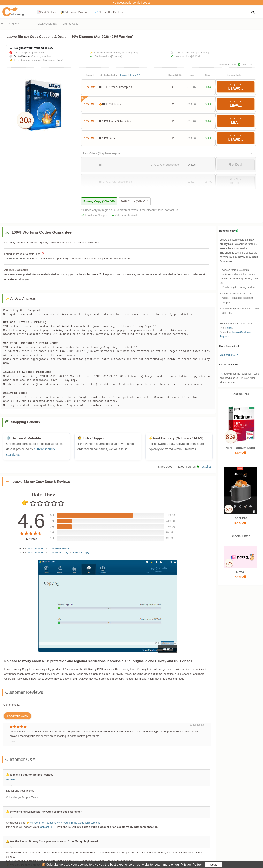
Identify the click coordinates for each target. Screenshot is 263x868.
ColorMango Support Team (22, 797)
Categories (13, 24)
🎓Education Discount (75, 12)
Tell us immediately (16, 259)
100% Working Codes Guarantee (42, 232)
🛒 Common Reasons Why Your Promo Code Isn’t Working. (66, 823)
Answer (11, 780)
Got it (213, 865)
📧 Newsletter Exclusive (110, 12)
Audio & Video (36, 548)
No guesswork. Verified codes (131, 3)
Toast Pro (240, 518)
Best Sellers (240, 394)
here (230, 328)
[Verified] (196, 56)
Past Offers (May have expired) (103, 153)
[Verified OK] (39, 53)
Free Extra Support (96, 215)
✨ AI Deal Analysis (21, 298)
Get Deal (236, 164)
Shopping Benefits (25, 422)
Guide (59, 60)
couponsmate (197, 725)
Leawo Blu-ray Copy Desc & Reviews (41, 482)
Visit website (227, 355)
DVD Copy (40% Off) (135, 201)
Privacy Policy (191, 864)
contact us (171, 210)
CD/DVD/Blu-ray (47, 24)
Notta (240, 572)
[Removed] (117, 56)
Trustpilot (204, 467)
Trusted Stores (21, 56)
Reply (13, 742)
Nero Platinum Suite (240, 448)
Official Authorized (126, 215)
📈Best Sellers (46, 12)
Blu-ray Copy (71, 24)
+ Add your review (17, 716)
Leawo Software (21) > (132, 75)
